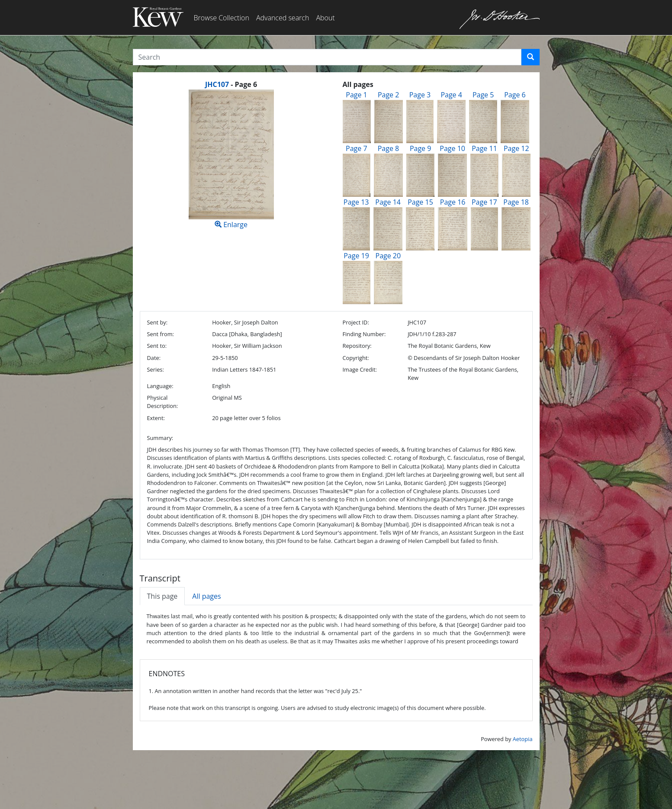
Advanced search (283, 18)
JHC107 (217, 84)
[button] (531, 57)
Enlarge (231, 159)
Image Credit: (359, 369)
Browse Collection (222, 18)
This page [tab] (162, 596)
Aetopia (523, 739)
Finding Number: (364, 334)
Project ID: (355, 322)
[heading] (231, 84)
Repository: (357, 346)
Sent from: (161, 334)
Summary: (160, 438)
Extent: (156, 418)
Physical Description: (163, 402)
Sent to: (157, 346)
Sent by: (158, 322)
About (325, 18)
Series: (156, 369)
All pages (206, 596)
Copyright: (355, 358)
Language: (160, 386)
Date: (154, 358)
